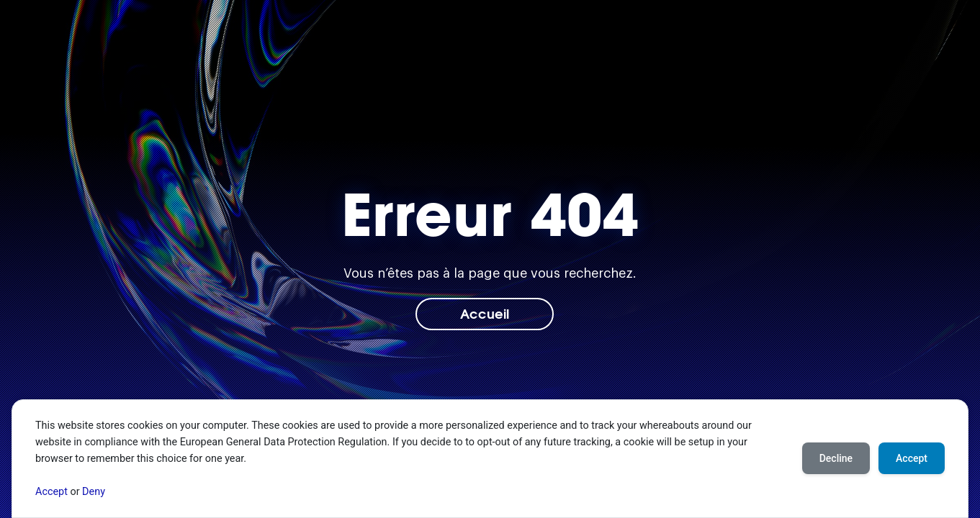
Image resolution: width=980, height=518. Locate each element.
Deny (94, 492)
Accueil (485, 313)
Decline (836, 458)
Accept (51, 492)
